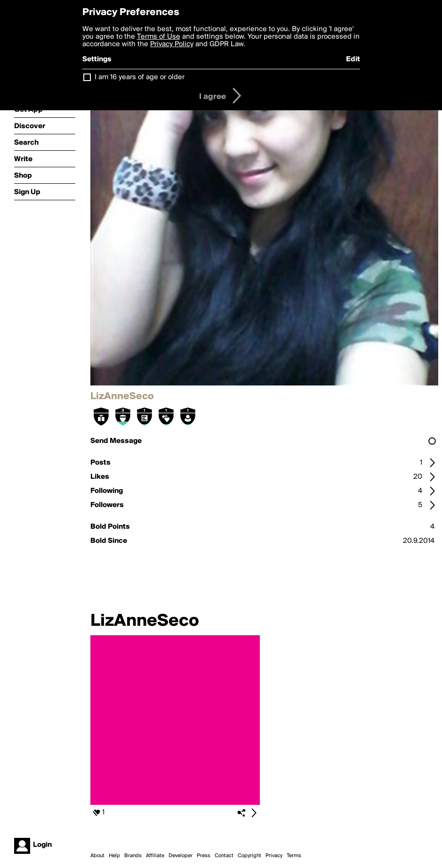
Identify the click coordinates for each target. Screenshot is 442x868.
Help (114, 856)
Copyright (249, 856)
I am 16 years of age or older (140, 77)
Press (204, 856)
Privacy (274, 856)
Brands (133, 856)
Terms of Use (159, 37)
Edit (353, 59)
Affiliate (155, 856)
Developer (181, 856)
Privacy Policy (172, 44)
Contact (224, 856)
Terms (294, 856)
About (97, 856)
